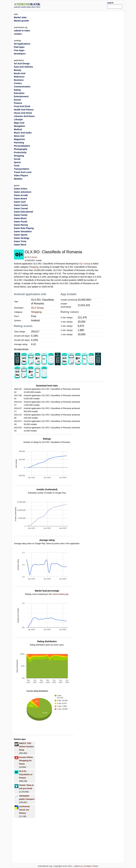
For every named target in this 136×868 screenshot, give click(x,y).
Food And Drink (22, 106)
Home (96, 866)
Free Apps (19, 50)
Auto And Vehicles (23, 67)
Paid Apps (19, 47)
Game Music (20, 218)
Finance (18, 103)
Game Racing (21, 225)
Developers (20, 54)
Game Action (21, 189)
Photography (21, 149)
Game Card (20, 202)
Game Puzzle (21, 222)
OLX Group (32, 257)
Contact (88, 866)
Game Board (20, 199)
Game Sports (21, 235)
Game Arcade (21, 195)
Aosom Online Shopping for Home (26, 760)
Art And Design (22, 64)
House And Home (23, 113)
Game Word (20, 245)
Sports (17, 162)
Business (19, 80)
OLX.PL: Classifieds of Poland (26, 774)
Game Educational (23, 212)
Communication (22, 87)
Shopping (34, 267)
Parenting (19, 143)
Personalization (22, 146)
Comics (18, 83)
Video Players (21, 175)
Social (17, 159)
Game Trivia (20, 241)
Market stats (20, 17)
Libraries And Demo (24, 116)
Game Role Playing (24, 228)
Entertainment (21, 96)
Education (19, 93)
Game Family (21, 215)
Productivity (20, 152)
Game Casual (21, 208)
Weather (18, 179)
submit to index (22, 31)
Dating (17, 90)
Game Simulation (23, 231)
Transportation (22, 169)
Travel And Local (23, 172)
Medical (18, 129)
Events (18, 100)
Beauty (18, 70)
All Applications (22, 44)
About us (78, 866)
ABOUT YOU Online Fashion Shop (26, 747)
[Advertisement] (79, 5)
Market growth (21, 21)
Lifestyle (18, 119)
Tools (17, 166)
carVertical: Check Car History (25, 810)
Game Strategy (22, 238)
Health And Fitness (24, 110)
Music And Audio (23, 133)
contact (18, 34)
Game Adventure (23, 192)
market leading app (60, 594)
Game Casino (21, 205)
